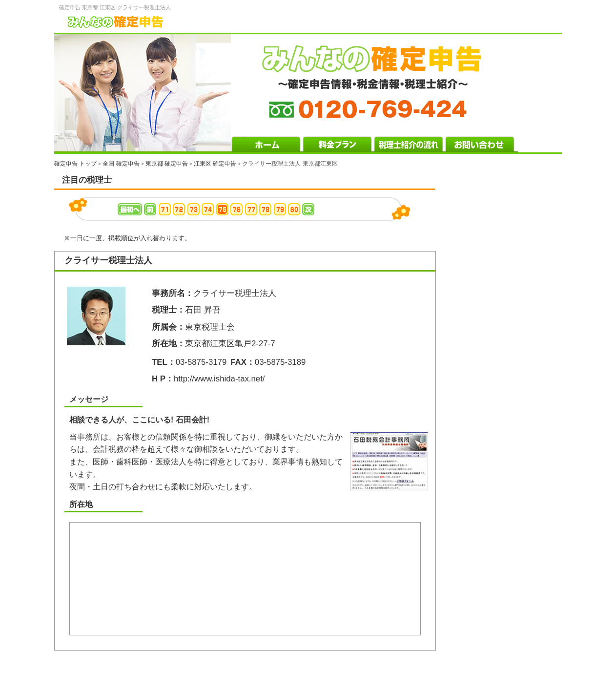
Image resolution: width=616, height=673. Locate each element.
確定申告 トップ (75, 164)
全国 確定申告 (121, 164)
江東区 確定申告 (215, 164)
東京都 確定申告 (167, 164)
